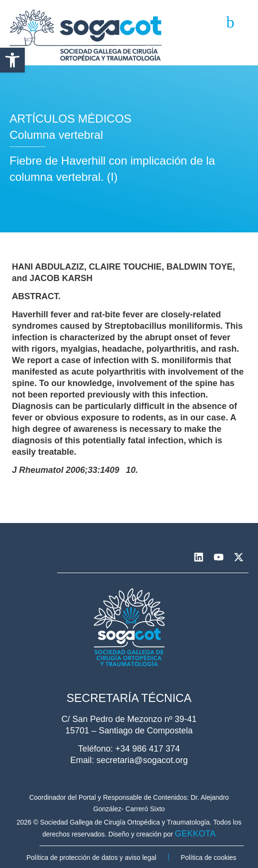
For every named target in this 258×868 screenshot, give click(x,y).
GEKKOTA (196, 834)
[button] (12, 60)
